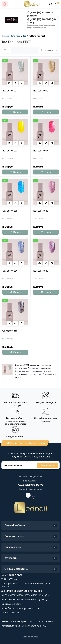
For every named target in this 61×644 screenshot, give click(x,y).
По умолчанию (49, 50)
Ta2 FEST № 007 (10, 271)
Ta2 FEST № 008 (40, 271)
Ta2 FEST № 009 (10, 331)
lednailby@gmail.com (30, 489)
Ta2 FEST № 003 (10, 151)
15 (6, 50)
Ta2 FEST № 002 (40, 91)
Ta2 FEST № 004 (40, 151)
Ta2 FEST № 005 (10, 211)
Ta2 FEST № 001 (10, 91)
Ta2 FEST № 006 (40, 211)
